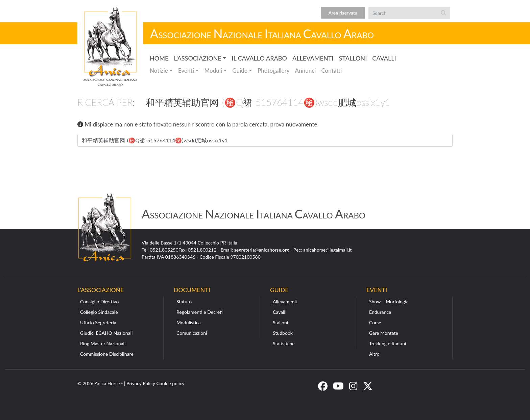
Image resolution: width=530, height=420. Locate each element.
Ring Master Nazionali (103, 343)
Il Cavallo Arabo (259, 58)
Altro (374, 354)
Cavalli (384, 58)
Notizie (159, 71)
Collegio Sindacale (99, 312)
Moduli (213, 71)
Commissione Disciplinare (107, 354)
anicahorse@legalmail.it (328, 250)
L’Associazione (197, 58)
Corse (375, 322)
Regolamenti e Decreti (200, 312)
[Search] (403, 13)
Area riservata (343, 13)
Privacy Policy (141, 383)
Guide (240, 71)
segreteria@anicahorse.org (262, 250)
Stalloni (353, 58)
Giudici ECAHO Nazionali (106, 333)
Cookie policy (171, 383)
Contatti (331, 71)
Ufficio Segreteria (98, 322)
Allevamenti (313, 58)
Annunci (306, 71)
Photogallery (274, 71)
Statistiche (284, 343)
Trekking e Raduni (388, 343)
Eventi (186, 71)
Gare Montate (384, 333)
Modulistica (189, 322)
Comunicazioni (192, 333)
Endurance (380, 312)
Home (159, 58)
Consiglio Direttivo (99, 301)
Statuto (184, 301)
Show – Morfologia (389, 301)
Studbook (283, 333)
